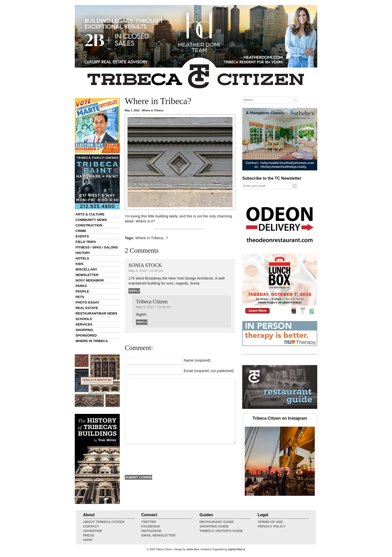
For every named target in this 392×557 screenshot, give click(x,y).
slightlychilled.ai (236, 549)
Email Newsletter (158, 535)
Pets (80, 297)
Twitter (149, 522)
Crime (81, 231)
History (83, 253)
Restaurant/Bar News (96, 313)
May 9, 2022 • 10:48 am (153, 307)
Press (89, 535)
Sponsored (86, 335)
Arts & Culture (90, 214)
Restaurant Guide (217, 522)
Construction (89, 225)
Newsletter (87, 275)
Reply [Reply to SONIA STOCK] (135, 291)
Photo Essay (87, 302)
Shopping (84, 330)
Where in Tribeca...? (152, 238)
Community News (91, 220)
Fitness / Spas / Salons (97, 247)
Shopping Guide (214, 526)
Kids (79, 264)
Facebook (151, 526)
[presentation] (163, 459)
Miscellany (86, 269)
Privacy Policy (272, 526)
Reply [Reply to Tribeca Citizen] (142, 322)
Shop (88, 540)
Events (82, 236)
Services (84, 324)
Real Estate (87, 308)
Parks (81, 286)
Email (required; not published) (209, 371)
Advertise (92, 531)
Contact (91, 526)
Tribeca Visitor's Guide (221, 531)
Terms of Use (270, 522)
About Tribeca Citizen (104, 522)
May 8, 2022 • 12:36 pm (146, 271)
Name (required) (197, 360)
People (82, 291)
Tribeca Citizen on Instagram (280, 418)
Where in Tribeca (92, 341)
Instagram (151, 531)
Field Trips (86, 242)
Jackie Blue (193, 549)
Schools (84, 319)
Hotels (82, 258)
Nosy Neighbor (90, 280)
